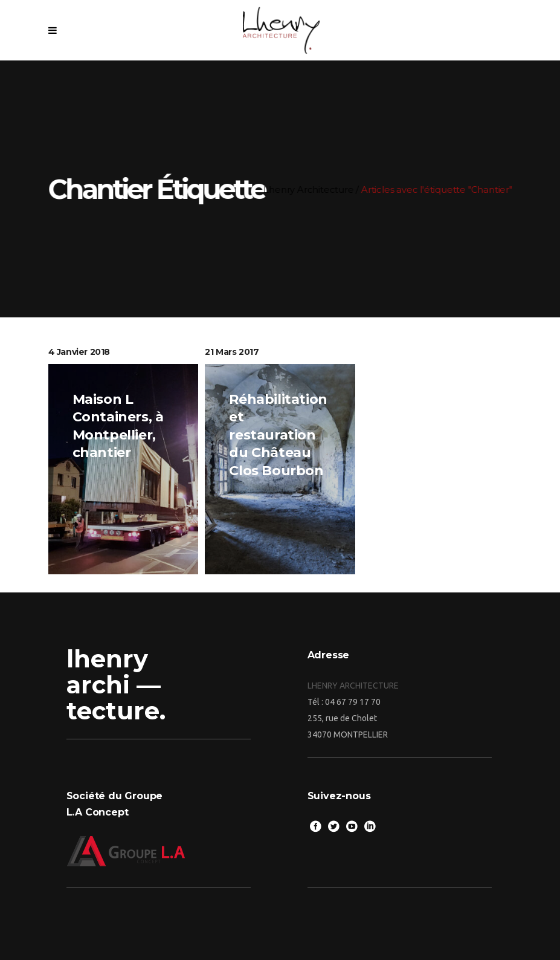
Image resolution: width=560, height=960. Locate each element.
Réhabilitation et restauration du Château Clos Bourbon (278, 435)
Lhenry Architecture (319, 190)
